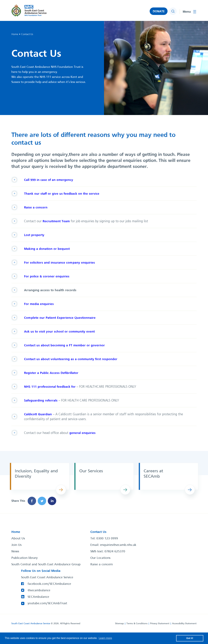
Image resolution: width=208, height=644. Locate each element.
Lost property (34, 235)
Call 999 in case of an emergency (49, 180)
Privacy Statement (160, 624)
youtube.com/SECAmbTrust (47, 603)
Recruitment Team (56, 221)
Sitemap (119, 624)
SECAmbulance (38, 597)
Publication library (24, 558)
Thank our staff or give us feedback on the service (62, 194)
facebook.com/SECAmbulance (49, 584)
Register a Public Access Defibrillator (51, 373)
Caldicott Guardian (38, 414)
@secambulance (39, 590)
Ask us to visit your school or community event (59, 332)
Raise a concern (36, 208)
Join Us (16, 545)
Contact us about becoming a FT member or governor (64, 345)
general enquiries (82, 433)
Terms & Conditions (137, 624)
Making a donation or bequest (47, 249)
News (15, 552)
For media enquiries (39, 304)
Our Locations (100, 558)
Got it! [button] (190, 638)
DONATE (159, 12)
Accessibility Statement (184, 624)
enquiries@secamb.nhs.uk (118, 545)
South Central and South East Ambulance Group (46, 565)
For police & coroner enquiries (47, 276)
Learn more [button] (105, 638)
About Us (18, 539)
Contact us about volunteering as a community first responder (71, 359)
